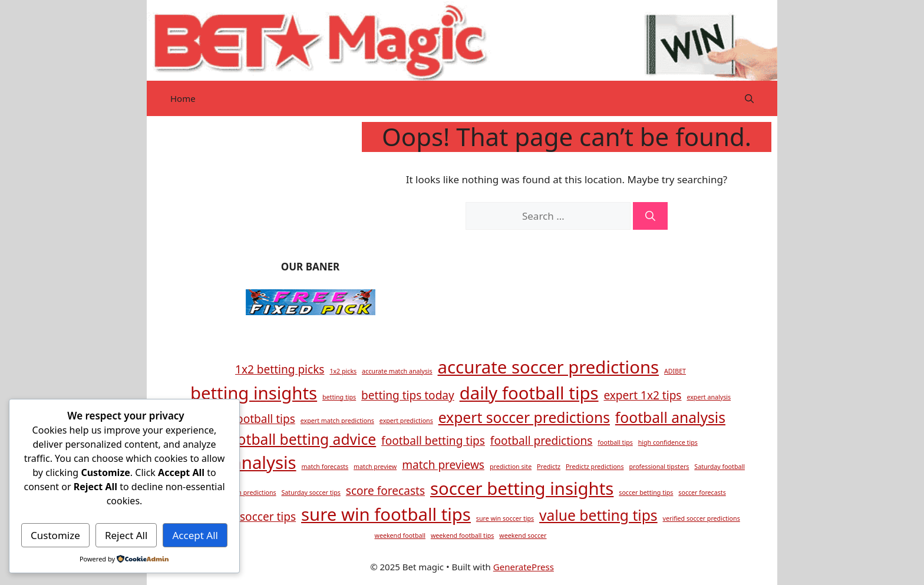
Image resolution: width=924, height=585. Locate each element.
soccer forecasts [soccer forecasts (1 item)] (702, 493)
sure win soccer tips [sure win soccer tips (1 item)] (505, 518)
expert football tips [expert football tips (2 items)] (245, 419)
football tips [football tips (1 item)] (615, 442)
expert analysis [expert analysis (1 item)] (709, 397)
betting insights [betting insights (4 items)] (254, 393)
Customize (55, 535)
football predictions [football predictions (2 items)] (542, 441)
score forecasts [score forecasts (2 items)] (385, 491)
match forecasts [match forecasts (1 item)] (325, 467)
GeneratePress (524, 567)
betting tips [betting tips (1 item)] (339, 397)
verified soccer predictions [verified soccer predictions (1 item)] (702, 518)
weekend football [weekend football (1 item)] (400, 536)
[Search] (650, 216)
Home (183, 98)
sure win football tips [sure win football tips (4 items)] (386, 514)
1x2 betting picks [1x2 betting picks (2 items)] (280, 369)
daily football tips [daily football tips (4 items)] (529, 393)
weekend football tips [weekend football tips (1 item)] (462, 536)
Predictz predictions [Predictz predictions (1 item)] (595, 467)
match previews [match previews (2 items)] (443, 465)
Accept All (195, 535)
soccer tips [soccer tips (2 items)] (268, 517)
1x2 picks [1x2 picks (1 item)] (343, 371)
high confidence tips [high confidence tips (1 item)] (668, 442)
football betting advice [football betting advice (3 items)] (300, 439)
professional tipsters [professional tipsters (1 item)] (659, 467)
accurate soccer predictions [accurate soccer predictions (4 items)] (549, 367)
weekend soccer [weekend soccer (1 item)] (523, 536)
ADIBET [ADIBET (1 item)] (675, 371)
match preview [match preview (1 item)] (375, 467)
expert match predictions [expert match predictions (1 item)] (337, 421)
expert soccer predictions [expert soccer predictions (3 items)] (524, 417)
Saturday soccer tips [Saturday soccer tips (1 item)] (311, 493)
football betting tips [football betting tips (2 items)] (433, 441)
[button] (749, 98)
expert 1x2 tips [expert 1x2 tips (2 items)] (642, 395)
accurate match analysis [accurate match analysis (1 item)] (397, 371)
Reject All (126, 535)
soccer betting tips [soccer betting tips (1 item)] (646, 493)
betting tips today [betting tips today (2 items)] (408, 395)
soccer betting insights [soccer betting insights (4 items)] (522, 488)
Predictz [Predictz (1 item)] (549, 467)
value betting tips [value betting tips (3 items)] (598, 515)
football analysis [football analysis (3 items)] (670, 417)
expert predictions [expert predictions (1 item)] (406, 421)
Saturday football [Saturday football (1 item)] (720, 467)
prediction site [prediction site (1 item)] (511, 467)
